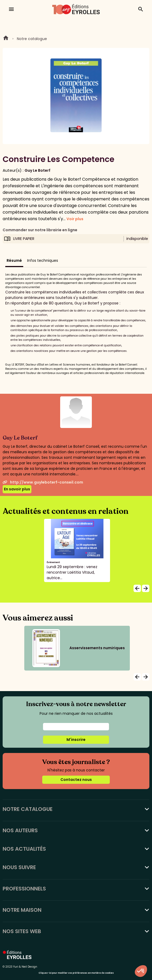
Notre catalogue (32, 39)
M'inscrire (76, 740)
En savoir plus (17, 489)
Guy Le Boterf (37, 170)
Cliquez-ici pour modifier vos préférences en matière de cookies (76, 973)
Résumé (14, 260)
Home (6, 39)
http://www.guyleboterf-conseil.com (43, 482)
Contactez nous (76, 780)
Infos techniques (43, 260)
